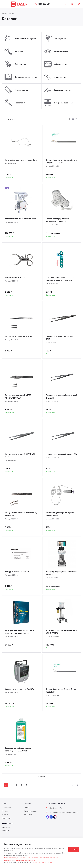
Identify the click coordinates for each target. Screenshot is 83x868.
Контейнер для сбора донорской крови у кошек (60, 514)
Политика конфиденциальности (15, 858)
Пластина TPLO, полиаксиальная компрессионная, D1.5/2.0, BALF (60, 279)
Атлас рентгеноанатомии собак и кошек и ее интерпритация (19, 632)
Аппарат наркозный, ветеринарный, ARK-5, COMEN (61, 632)
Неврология (20, 103)
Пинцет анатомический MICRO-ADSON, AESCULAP (18, 396)
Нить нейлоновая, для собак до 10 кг (21, 160)
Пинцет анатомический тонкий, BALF (62, 454)
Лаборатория (20, 64)
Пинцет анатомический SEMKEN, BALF (60, 338)
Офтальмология (61, 51)
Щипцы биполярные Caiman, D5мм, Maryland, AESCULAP (61, 161)
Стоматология (60, 77)
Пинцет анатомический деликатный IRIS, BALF (61, 396)
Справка (27, 804)
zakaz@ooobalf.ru (56, 808)
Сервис (27, 808)
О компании (7, 808)
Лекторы (5, 831)
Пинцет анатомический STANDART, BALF (20, 455)
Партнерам (6, 818)
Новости (5, 814)
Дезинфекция (60, 38)
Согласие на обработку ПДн (36, 858)
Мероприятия (8, 823)
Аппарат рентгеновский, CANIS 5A (20, 689)
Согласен (74, 849)
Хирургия (19, 51)
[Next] (77, 785)
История (5, 811)
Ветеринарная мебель (64, 103)
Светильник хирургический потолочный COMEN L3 (57, 220)
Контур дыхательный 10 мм (17, 572)
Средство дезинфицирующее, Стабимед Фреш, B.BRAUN (18, 749)
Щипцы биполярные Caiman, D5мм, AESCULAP (61, 691)
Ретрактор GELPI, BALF (15, 277)
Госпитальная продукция (25, 38)
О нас (4, 804)
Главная (4, 13)
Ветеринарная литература (26, 77)
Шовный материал (62, 90)
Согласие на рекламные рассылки (24, 860)
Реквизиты (28, 814)
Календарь (6, 827)
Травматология (21, 90)
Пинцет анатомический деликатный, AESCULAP (21, 514)
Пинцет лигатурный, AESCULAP (18, 336)
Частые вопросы (30, 811)
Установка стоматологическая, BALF (21, 219)
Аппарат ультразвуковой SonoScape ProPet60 (61, 573)
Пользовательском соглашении (42, 862)
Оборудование (61, 64)
